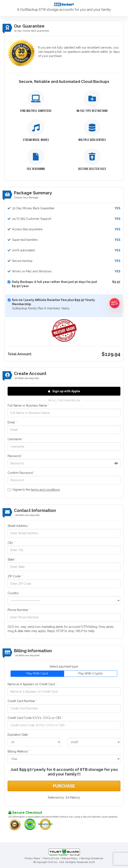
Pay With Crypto (91, 673)
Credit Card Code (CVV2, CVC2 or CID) (35, 718)
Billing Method (18, 751)
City (11, 543)
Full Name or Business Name (28, 406)
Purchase (64, 786)
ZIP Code (15, 576)
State (12, 559)
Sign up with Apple (64, 391)
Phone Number (19, 610)
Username (15, 439)
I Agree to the (34, 490)
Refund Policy (70, 858)
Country (14, 593)
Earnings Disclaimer (92, 858)
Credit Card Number (22, 701)
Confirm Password (21, 473)
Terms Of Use (51, 858)
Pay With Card (37, 673)
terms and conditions (45, 490)
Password (15, 456)
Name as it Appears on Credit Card (32, 684)
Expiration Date (19, 735)
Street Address (19, 526)
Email (12, 422)
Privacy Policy (32, 858)
